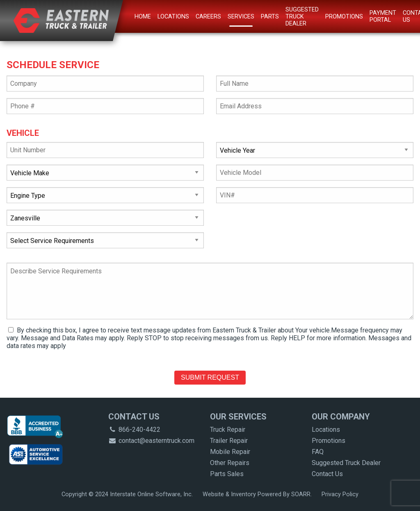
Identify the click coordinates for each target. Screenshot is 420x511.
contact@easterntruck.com (151, 441)
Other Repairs (230, 463)
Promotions (344, 17)
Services (241, 17)
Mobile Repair (230, 452)
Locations (173, 17)
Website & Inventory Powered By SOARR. (257, 494)
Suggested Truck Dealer (302, 17)
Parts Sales (227, 474)
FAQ (318, 452)
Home (143, 17)
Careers (208, 17)
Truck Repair (228, 430)
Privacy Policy (340, 494)
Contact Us (327, 474)
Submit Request (210, 377)
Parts (270, 17)
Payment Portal (383, 16)
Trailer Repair (229, 441)
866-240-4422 (134, 430)
